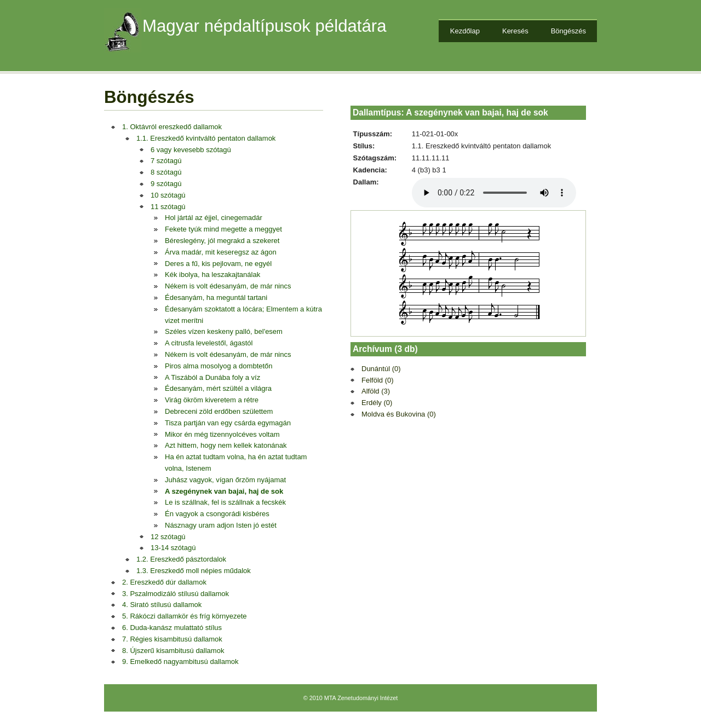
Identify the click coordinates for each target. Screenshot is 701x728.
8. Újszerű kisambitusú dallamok (173, 651)
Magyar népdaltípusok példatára (265, 26)
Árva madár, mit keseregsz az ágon (221, 252)
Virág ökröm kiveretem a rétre (212, 400)
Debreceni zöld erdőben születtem (219, 411)
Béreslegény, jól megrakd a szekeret (222, 241)
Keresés (515, 31)
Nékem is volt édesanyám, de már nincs (228, 286)
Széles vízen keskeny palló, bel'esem (224, 331)
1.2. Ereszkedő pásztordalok (181, 559)
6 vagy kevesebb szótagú (191, 150)
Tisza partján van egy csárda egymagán (228, 423)
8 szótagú (166, 172)
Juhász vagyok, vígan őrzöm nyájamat (225, 480)
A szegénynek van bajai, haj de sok (224, 491)
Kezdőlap (465, 31)
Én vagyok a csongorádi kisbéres (217, 514)
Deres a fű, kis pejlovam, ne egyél (218, 264)
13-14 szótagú (173, 548)
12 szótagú (168, 537)
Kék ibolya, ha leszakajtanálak (212, 275)
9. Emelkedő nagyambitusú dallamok (180, 661)
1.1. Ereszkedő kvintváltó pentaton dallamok (206, 138)
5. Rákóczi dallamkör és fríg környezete (185, 616)
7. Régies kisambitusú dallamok (172, 639)
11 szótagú (168, 207)
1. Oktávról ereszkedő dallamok (172, 127)
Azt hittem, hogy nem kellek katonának (226, 445)
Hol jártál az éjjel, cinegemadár (214, 218)
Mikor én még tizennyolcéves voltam (222, 434)
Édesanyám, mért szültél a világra (218, 388)
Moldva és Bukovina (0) (399, 414)
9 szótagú (166, 184)
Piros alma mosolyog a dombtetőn (219, 366)
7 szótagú (166, 161)
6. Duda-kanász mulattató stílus (172, 628)
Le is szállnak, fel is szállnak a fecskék (225, 502)
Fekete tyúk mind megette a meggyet (223, 229)
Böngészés (568, 31)
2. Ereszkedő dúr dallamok (164, 582)
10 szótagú (168, 195)
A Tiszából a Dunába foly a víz (212, 377)
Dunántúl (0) (381, 369)
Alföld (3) (376, 391)
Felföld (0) (378, 380)
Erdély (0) (377, 403)
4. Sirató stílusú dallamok (162, 605)
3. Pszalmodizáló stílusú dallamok (176, 594)
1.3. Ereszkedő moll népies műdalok (194, 571)
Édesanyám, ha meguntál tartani (216, 297)
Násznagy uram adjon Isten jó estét (221, 525)
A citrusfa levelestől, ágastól (209, 343)
